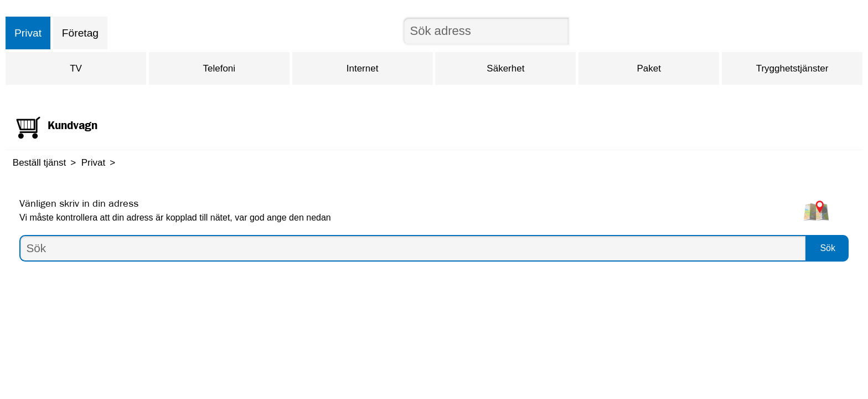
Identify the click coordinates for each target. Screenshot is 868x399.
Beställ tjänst (39, 163)
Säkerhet (505, 68)
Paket (649, 68)
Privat (28, 33)
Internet (363, 68)
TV (76, 68)
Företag (80, 33)
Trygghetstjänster (792, 68)
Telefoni (219, 68)
